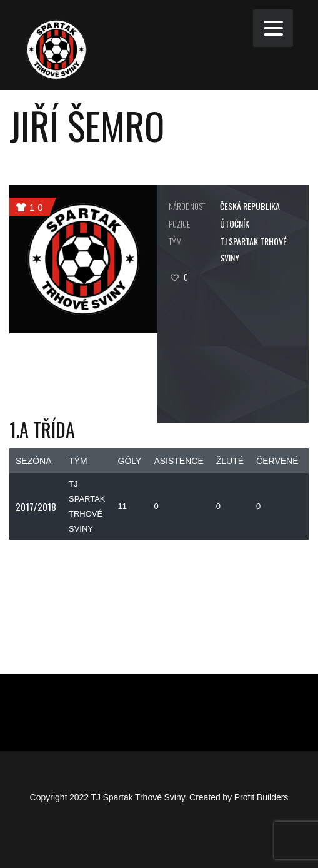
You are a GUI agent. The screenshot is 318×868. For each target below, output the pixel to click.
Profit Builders (261, 797)
